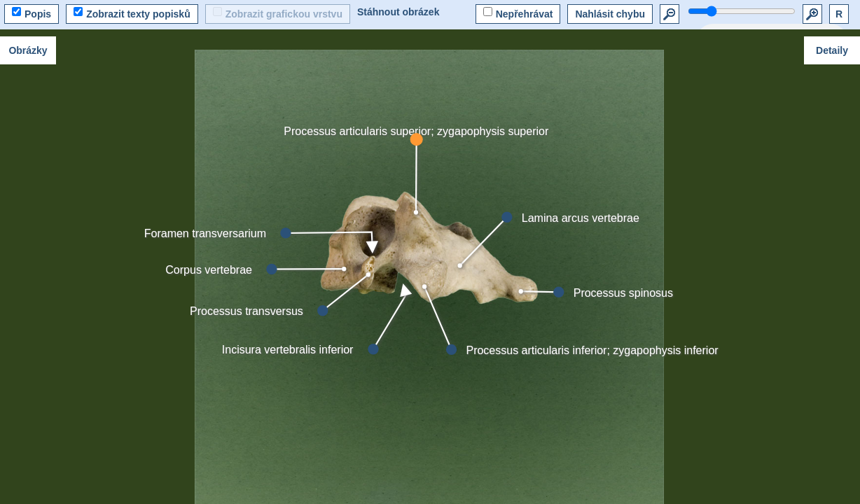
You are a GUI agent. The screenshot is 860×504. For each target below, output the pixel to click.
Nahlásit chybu (610, 14)
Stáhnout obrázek (398, 12)
